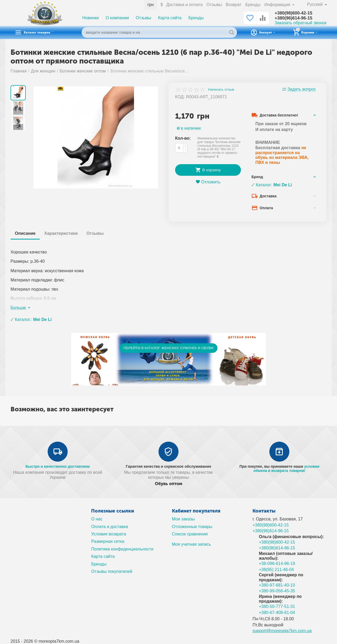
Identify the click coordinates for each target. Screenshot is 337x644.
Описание (26, 233)
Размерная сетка (108, 541)
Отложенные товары (192, 527)
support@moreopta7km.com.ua (282, 631)
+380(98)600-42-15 (295, 13)
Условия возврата (109, 534)
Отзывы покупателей (112, 571)
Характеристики (64, 233)
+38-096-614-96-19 (277, 563)
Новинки (91, 18)
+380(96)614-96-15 (295, 18)
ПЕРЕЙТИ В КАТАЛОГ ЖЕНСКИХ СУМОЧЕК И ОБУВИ (168, 348)
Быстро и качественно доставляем (58, 466)
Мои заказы (183, 519)
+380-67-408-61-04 (277, 613)
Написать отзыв (221, 90)
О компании (117, 18)
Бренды (253, 5)
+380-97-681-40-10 (277, 585)
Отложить (208, 182)
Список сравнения (190, 534)
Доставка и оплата (184, 5)
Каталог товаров (44, 32)
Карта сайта (170, 18)
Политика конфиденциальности (122, 549)
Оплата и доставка (110, 527)
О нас (97, 519)
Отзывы (214, 5)
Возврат (233, 5)
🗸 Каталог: (272, 185)
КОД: (180, 97)
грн (150, 5)
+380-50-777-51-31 (277, 606)
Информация (277, 5)
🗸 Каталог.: (31, 319)
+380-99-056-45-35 (277, 591)
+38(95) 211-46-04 (276, 570)
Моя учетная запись (192, 544)
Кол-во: (183, 138)
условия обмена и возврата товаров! (286, 469)
